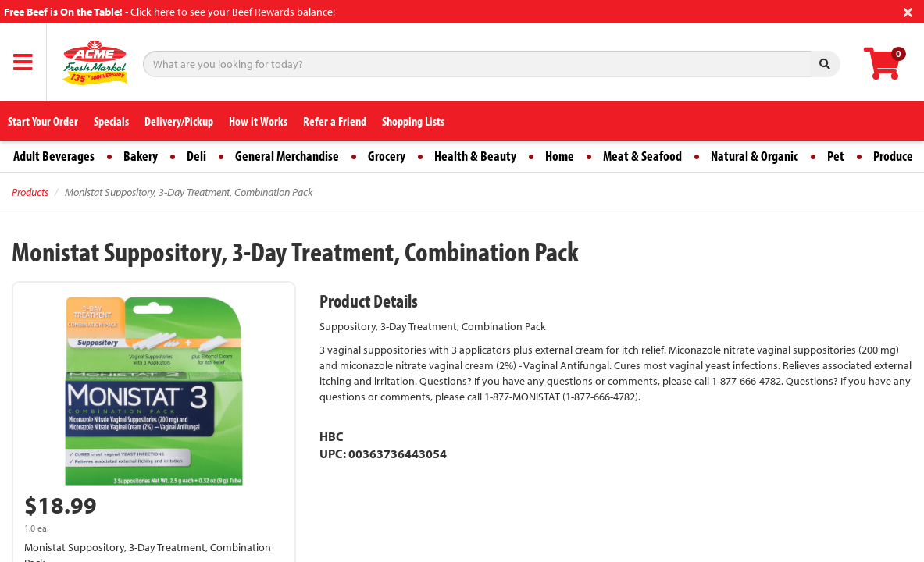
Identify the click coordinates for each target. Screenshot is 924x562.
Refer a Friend (335, 121)
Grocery (387, 156)
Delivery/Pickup (179, 121)
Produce (893, 156)
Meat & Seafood (642, 156)
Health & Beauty (475, 156)
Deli (196, 156)
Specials (111, 121)
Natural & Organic (755, 156)
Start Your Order (43, 121)
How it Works (258, 121)
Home (560, 156)
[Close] (908, 11)
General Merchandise (287, 156)
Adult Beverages (54, 156)
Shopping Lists (413, 121)
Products (30, 192)
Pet (836, 156)
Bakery (141, 156)
